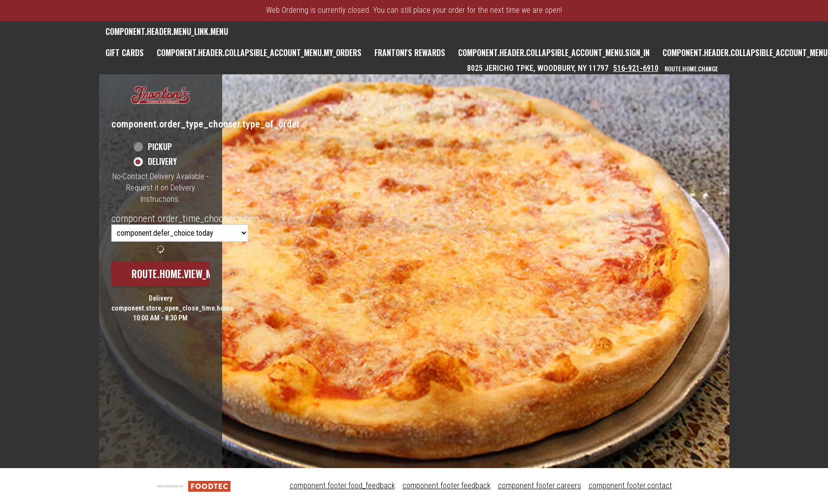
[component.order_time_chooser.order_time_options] (180, 233)
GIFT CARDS (125, 53)
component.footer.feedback (447, 486)
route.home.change (691, 69)
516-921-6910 (636, 68)
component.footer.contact (630, 486)
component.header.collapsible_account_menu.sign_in (554, 53)
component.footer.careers (540, 486)
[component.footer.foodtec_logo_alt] (194, 486)
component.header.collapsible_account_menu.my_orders (259, 53)
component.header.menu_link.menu (167, 31)
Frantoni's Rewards (410, 53)
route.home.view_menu (180, 274)
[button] (161, 96)
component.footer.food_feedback (342, 486)
